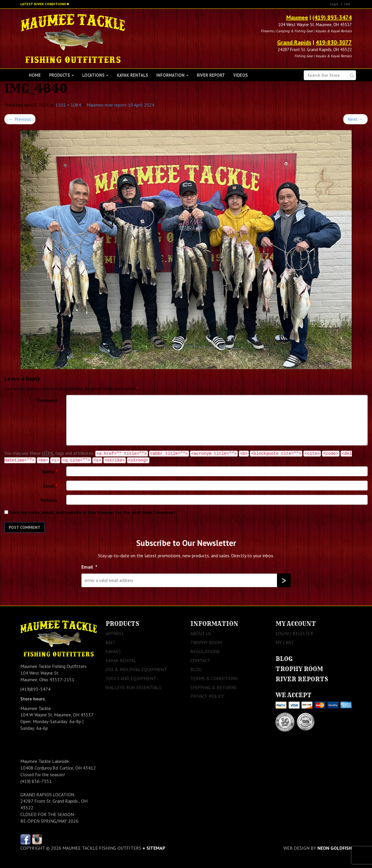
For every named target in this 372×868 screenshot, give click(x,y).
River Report (211, 75)
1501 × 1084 (68, 105)
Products (61, 75)
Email (50, 486)
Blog (196, 669)
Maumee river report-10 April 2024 (120, 105)
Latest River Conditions (43, 4)
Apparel (115, 633)
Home (35, 75)
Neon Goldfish (335, 848)
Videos (240, 75)
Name (50, 472)
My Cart (285, 642)
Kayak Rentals (132, 75)
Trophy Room (206, 642)
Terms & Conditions (214, 678)
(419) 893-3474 (332, 17)
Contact (200, 660)
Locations (95, 75)
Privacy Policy (207, 696)
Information (172, 75)
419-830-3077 (334, 42)
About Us (201, 633)
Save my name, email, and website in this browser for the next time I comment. (93, 512)
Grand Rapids (294, 42)
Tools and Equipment (131, 678)
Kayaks (113, 651)
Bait (110, 642)
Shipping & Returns (213, 687)
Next (355, 119)
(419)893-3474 (35, 689)
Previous (20, 119)
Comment (47, 400)
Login (334, 4)
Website (49, 500)
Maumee (297, 17)
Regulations (205, 651)
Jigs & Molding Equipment (136, 669)
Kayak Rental (121, 660)
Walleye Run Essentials (133, 687)
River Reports (302, 679)
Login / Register (294, 633)
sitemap (156, 848)
